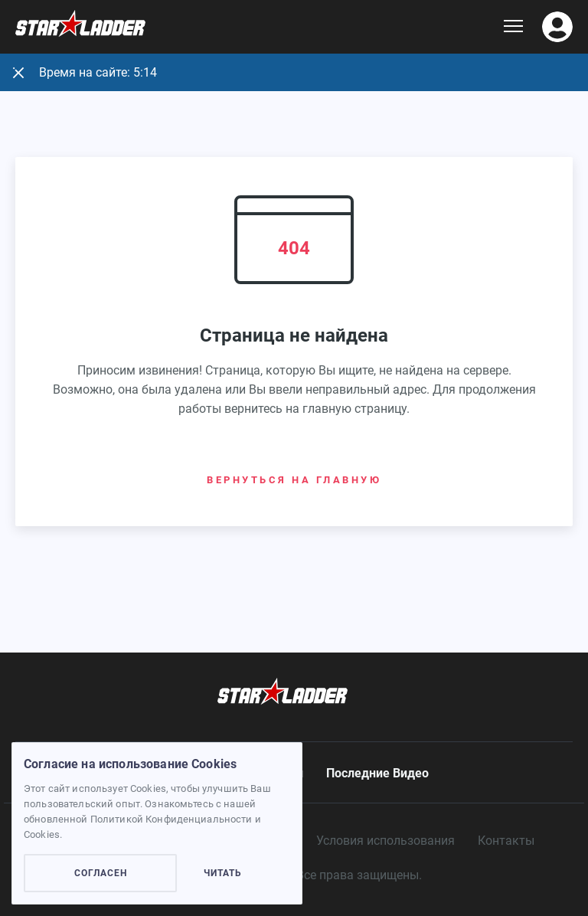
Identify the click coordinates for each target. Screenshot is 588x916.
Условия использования (385, 841)
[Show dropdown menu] (513, 27)
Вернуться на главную (294, 480)
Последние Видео (377, 773)
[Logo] (260, 27)
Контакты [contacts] (506, 841)
